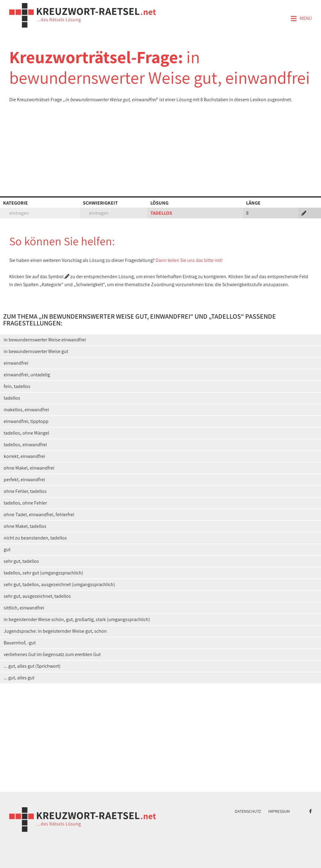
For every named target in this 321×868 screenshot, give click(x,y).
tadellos (12, 398)
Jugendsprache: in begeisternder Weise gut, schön (55, 631)
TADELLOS (161, 213)
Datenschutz (248, 811)
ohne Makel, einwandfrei (29, 468)
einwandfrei (16, 363)
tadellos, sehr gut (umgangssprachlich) (43, 573)
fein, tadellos (17, 386)
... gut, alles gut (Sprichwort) (32, 666)
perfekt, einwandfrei (24, 480)
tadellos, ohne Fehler (25, 503)
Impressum (279, 811)
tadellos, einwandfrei (25, 445)
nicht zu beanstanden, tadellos (35, 538)
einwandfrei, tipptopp (26, 421)
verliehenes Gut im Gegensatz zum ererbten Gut (52, 654)
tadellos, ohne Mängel (26, 433)
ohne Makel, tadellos (25, 526)
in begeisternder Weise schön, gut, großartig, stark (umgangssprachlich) (77, 619)
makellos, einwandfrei (26, 410)
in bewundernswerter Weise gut (36, 351)
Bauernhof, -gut (20, 643)
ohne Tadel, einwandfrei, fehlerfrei (39, 515)
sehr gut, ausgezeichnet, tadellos (37, 596)
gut (7, 549)
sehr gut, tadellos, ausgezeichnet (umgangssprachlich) (59, 584)
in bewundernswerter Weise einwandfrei (45, 340)
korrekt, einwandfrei (24, 456)
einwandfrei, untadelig (27, 375)
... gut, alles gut (19, 678)
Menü (301, 19)
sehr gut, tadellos (21, 561)
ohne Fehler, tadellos (25, 491)
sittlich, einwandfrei (24, 608)
